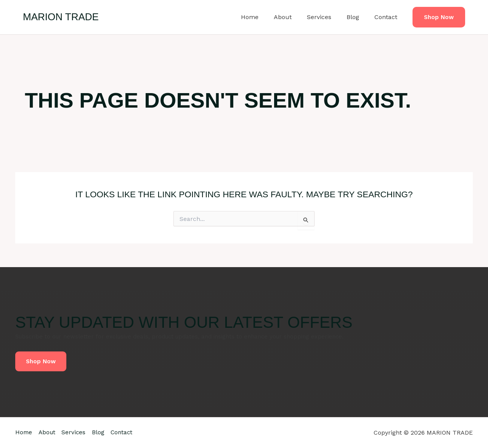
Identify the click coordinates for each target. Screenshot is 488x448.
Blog (357, 17)
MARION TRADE (61, 17)
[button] (439, 17)
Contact (387, 17)
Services (327, 17)
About (293, 17)
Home (263, 17)
